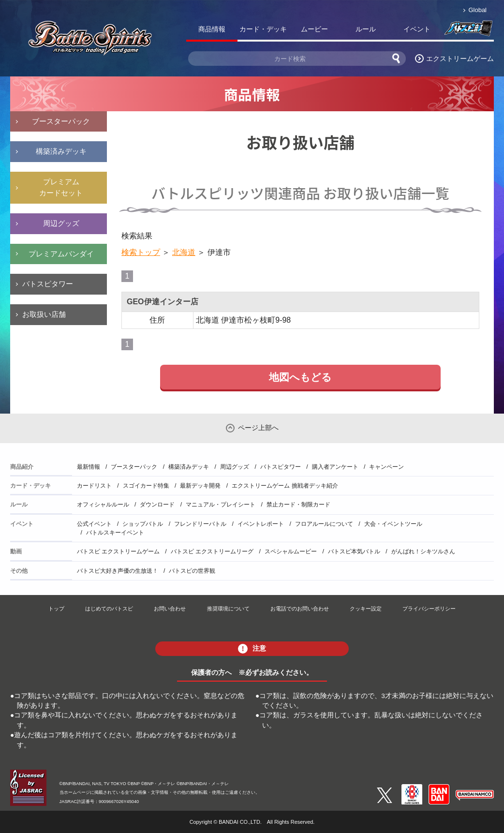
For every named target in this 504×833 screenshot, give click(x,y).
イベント (417, 29)
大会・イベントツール (393, 524)
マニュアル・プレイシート (221, 505)
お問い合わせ (170, 609)
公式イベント (94, 524)
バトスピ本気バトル (354, 551)
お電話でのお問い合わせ (300, 609)
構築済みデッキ (61, 151)
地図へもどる (300, 377)
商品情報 (212, 29)
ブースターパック (61, 121)
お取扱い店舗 (44, 314)
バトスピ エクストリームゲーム (118, 551)
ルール (366, 29)
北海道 (184, 252)
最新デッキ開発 (200, 486)
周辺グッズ (61, 223)
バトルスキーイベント (115, 533)
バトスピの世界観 (192, 571)
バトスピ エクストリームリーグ (212, 551)
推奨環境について (228, 609)
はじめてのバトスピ (109, 609)
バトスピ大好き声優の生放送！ (118, 571)
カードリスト (94, 486)
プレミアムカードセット (61, 187)
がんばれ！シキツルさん (423, 551)
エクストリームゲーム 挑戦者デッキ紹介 (285, 486)
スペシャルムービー (291, 551)
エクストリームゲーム (460, 59)
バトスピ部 (468, 31)
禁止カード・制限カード (298, 505)
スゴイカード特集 (146, 486)
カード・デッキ (263, 29)
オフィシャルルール (103, 505)
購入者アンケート (335, 467)
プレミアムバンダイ (61, 254)
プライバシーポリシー (429, 609)
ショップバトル (143, 524)
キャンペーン (386, 467)
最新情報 (89, 467)
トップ (56, 609)
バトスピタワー (48, 284)
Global (478, 10)
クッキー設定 (366, 609)
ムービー (314, 29)
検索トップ (141, 252)
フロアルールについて (324, 524)
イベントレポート (261, 524)
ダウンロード (157, 505)
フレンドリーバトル (200, 524)
